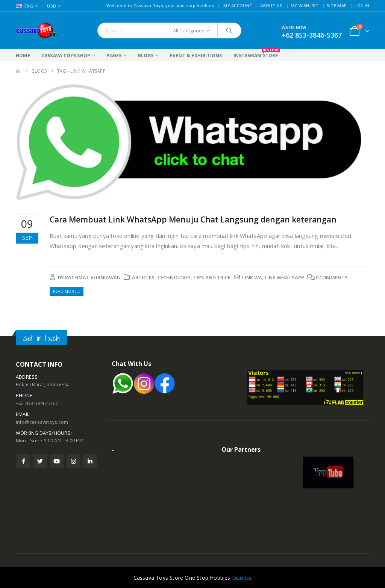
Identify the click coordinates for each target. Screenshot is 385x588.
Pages (114, 56)
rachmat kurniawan (93, 277)
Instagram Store (256, 54)
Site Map (337, 5)
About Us (271, 5)
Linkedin (90, 461)
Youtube (57, 461)
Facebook (23, 461)
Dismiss (242, 578)
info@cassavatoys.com (42, 422)
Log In (362, 5)
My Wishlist (305, 5)
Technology (174, 277)
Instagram (74, 461)
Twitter (40, 461)
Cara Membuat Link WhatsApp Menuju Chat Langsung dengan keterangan (193, 219)
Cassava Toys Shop (66, 56)
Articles (143, 277)
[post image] (192, 142)
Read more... (67, 291)
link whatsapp (284, 277)
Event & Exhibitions (196, 56)
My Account (238, 5)
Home (23, 56)
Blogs (146, 56)
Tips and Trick (212, 277)
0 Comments (332, 277)
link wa (252, 277)
